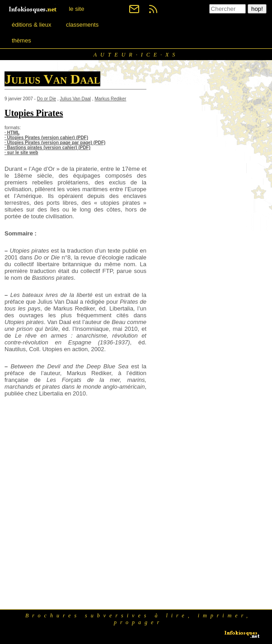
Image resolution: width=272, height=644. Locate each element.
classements (82, 25)
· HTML (12, 133)
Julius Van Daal (75, 99)
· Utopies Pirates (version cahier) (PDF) (46, 138)
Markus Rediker (110, 99)
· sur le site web (21, 153)
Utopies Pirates (34, 113)
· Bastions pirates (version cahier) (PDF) (47, 148)
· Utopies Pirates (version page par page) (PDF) (55, 143)
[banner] (33, 9)
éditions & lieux (31, 25)
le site (76, 9)
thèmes (21, 40)
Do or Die (47, 99)
